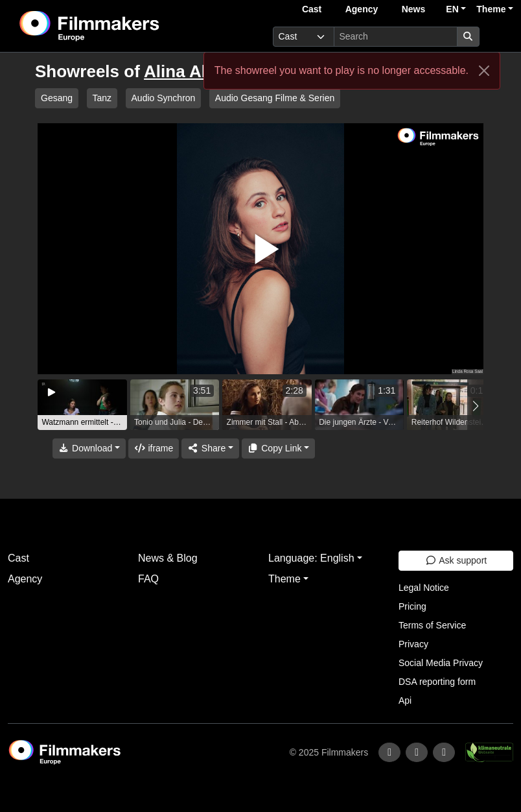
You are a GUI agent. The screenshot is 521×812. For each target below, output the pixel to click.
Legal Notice (424, 588)
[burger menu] (499, 37)
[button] (475, 406)
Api (405, 700)
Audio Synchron (164, 98)
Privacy (413, 644)
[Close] (484, 71)
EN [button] (452, 9)
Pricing (412, 606)
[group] (82, 405)
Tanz (102, 98)
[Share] (210, 448)
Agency (362, 9)
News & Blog (168, 558)
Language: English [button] (311, 558)
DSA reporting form (437, 682)
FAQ (148, 579)
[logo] (121, 26)
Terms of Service (432, 625)
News (414, 9)
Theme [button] (491, 9)
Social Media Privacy (441, 663)
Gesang (57, 98)
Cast (312, 9)
